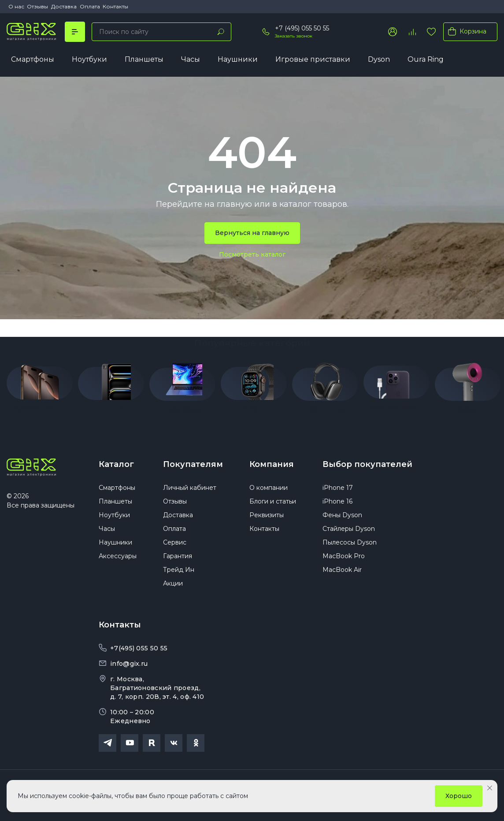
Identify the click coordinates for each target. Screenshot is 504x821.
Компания (272, 464)
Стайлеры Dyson (349, 529)
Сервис (175, 542)
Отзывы (37, 6)
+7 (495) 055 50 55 (302, 28)
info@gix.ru (129, 664)
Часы (191, 59)
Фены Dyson (342, 515)
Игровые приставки (313, 59)
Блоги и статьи (273, 501)
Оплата (90, 6)
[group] (40, 385)
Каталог (116, 464)
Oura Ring (426, 59)
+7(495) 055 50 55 (139, 648)
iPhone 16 (337, 501)
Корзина (465, 31)
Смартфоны (33, 59)
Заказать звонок (294, 36)
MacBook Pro (344, 556)
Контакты (115, 6)
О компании (269, 488)
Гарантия (178, 556)
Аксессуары (118, 556)
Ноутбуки (89, 59)
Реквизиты (267, 515)
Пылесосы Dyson (350, 542)
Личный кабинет (190, 488)
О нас (16, 6)
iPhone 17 (338, 488)
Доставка (64, 6)
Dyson (379, 59)
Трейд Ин (179, 570)
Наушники (238, 59)
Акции (173, 583)
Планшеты (144, 59)
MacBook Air (342, 570)
